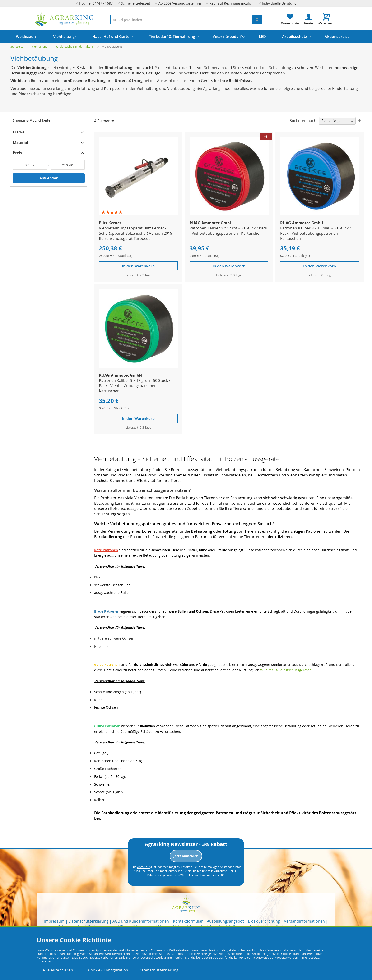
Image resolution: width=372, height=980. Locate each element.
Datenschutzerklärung (88, 921)
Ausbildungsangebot (225, 921)
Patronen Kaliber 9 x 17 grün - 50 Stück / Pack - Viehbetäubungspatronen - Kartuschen (135, 386)
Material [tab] (20, 142)
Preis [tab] (17, 153)
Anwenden (49, 178)
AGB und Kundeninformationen (141, 921)
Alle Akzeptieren (58, 970)
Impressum (54, 921)
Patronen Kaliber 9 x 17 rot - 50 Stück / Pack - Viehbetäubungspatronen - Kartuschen (228, 231)
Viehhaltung (40, 46)
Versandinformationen (304, 921)
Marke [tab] (19, 132)
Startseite (17, 46)
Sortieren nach (303, 120)
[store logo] (65, 19)
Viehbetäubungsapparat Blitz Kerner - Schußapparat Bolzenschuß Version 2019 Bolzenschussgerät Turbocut (136, 233)
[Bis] (68, 165)
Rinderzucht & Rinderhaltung (75, 46)
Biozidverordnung (264, 921)
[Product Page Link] (139, 214)
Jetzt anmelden (186, 856)
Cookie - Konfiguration (108, 970)
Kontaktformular (188, 921)
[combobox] (186, 20)
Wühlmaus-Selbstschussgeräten (286, 670)
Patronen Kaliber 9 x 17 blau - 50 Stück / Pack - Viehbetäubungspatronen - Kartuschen (316, 233)
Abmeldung (145, 867)
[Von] (30, 165)
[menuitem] (26, 37)
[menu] (186, 37)
